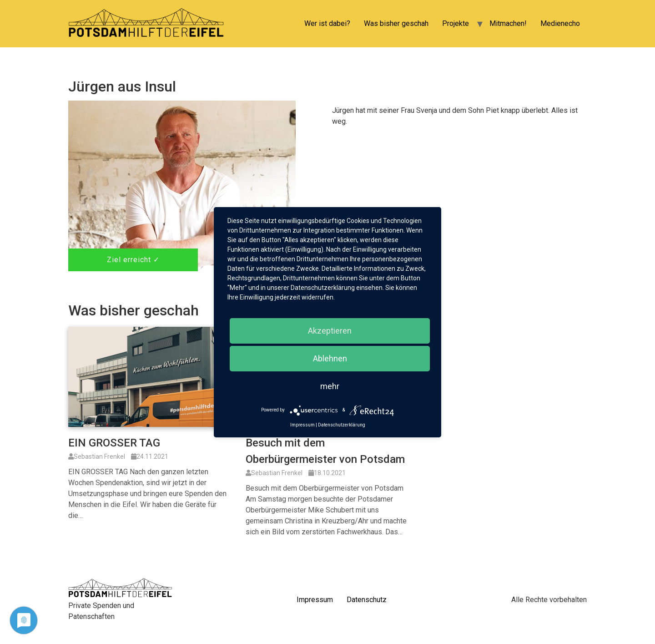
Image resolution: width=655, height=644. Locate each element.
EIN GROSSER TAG (114, 443)
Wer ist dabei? (327, 23)
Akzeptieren (330, 331)
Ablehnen (330, 358)
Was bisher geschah (396, 23)
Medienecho (560, 23)
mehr (330, 386)
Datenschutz (367, 600)
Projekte (456, 23)
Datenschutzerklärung (342, 425)
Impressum (315, 600)
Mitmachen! (508, 23)
